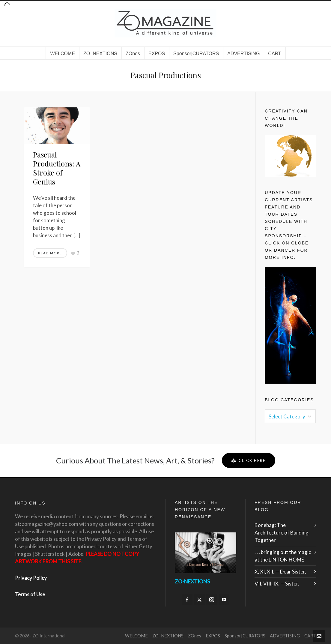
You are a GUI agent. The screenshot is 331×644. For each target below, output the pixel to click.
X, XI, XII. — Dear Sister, (280, 572)
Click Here (249, 460)
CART (310, 636)
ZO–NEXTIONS (168, 636)
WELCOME (136, 636)
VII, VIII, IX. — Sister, (277, 584)
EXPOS (213, 636)
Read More (50, 253)
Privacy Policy (31, 578)
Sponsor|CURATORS (245, 636)
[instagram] (212, 600)
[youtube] (224, 600)
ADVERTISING (285, 636)
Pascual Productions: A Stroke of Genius (57, 168)
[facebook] (187, 600)
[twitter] (199, 600)
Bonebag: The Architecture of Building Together (282, 533)
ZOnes (195, 636)
